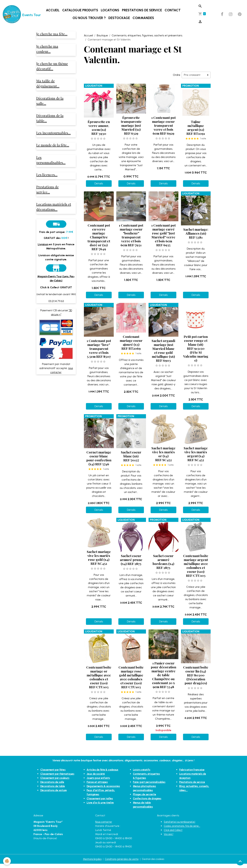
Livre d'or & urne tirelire (101, 811)
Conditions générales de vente (122, 863)
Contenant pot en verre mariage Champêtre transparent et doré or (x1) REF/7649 (99, 237)
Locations (111, 10)
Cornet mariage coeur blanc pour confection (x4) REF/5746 (99, 458)
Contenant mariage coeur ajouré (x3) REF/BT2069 (131, 342)
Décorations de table (54, 790)
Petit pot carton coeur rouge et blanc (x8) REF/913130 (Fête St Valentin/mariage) (196, 348)
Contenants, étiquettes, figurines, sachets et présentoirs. (147, 35)
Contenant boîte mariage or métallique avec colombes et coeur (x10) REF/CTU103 (99, 677)
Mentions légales (88, 863)
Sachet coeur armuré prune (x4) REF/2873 (131, 560)
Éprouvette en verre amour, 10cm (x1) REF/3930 (99, 128)
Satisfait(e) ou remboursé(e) (182, 826)
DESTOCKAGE (120, 18)
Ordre (177, 75)
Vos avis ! (169, 838)
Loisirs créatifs (142, 770)
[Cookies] (7, 861)
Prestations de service (143, 10)
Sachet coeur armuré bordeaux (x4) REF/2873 (163, 562)
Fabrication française (193, 770)
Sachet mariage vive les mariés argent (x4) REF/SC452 (196, 454)
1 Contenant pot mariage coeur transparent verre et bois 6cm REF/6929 (163, 125)
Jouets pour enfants (100, 782)
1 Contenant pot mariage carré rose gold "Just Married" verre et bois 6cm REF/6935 (163, 235)
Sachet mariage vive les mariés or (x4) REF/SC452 (163, 454)
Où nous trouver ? (90, 18)
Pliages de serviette (146, 798)
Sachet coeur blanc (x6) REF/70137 (131, 456)
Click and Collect (174, 834)
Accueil (53, 10)
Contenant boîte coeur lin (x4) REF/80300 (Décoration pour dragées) (196, 675)
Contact (173, 10)
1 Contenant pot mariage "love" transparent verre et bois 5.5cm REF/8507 (99, 349)
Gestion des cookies (157, 863)
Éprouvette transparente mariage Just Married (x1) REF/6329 (131, 125)
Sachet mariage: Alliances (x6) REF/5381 (196, 233)
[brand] (18, 14)
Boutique (102, 35)
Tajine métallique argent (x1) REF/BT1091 (196, 128)
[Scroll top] (240, 861)
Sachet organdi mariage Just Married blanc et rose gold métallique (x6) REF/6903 (163, 350)
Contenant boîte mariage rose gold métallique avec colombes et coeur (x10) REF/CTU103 (131, 677)
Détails (99, 183)
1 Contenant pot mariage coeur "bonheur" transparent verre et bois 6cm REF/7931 (131, 235)
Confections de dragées (149, 803)
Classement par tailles (101, 807)
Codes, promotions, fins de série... (184, 830)
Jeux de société (97, 778)
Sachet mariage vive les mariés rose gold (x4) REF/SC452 (99, 557)
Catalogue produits (81, 10)
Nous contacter (105, 826)
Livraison (43, 252)
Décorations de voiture (55, 794)
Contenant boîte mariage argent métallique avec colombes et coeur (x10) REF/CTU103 (196, 566)
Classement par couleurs (56, 782)
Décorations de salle (54, 786)
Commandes (144, 18)
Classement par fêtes (54, 770)
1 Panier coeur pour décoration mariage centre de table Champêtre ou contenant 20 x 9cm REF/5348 (163, 675)
